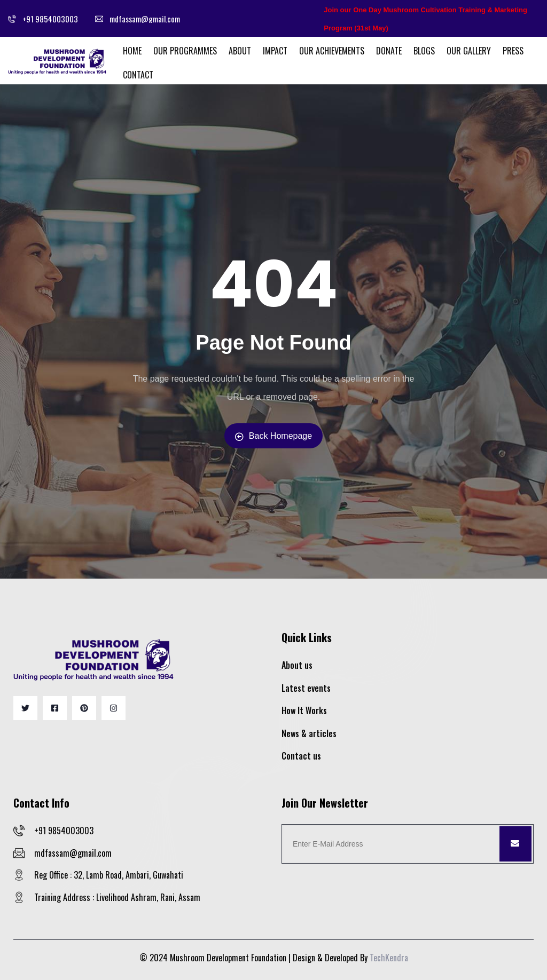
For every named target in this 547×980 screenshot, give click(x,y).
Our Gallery (469, 51)
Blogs (424, 51)
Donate (389, 51)
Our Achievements (332, 51)
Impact (275, 51)
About (240, 51)
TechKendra (389, 958)
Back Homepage (273, 436)
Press (513, 51)
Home (132, 51)
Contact (138, 75)
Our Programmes (185, 51)
